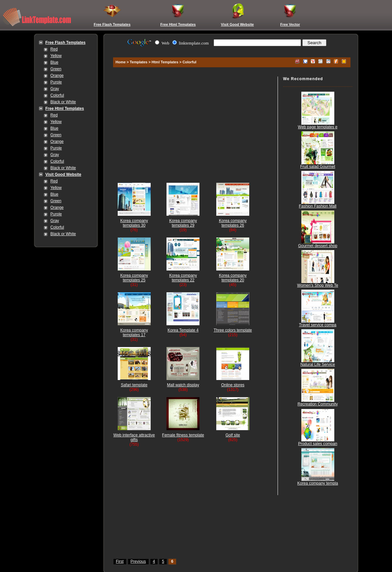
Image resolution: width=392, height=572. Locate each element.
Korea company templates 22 (183, 278)
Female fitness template (183, 435)
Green (56, 69)
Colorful (57, 95)
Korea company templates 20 (233, 278)
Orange (57, 76)
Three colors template (233, 330)
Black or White (63, 102)
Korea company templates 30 (134, 223)
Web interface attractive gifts (134, 437)
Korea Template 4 (183, 330)
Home (121, 62)
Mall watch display (183, 385)
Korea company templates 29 (183, 223)
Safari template (134, 385)
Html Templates (165, 62)
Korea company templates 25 (134, 278)
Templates (139, 62)
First (120, 561)
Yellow (56, 56)
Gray (55, 89)
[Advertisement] (231, 50)
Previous (138, 561)
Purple (56, 82)
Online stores (233, 385)
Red (54, 49)
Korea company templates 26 (233, 223)
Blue (54, 62)
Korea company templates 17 (134, 333)
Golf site (233, 435)
